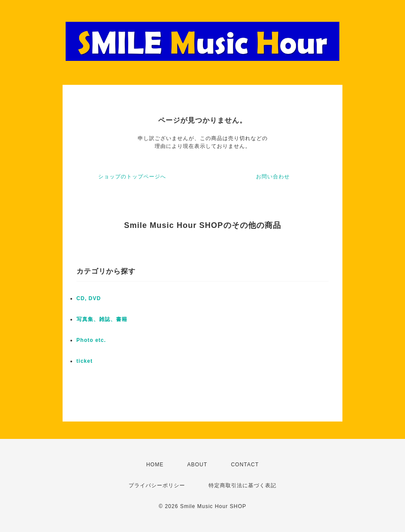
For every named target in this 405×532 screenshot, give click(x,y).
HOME (155, 465)
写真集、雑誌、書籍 (102, 319)
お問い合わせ (273, 177)
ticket (85, 361)
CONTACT (245, 465)
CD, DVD (89, 298)
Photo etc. (91, 340)
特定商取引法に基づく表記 (242, 485)
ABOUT (197, 465)
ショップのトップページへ (132, 177)
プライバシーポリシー (157, 485)
